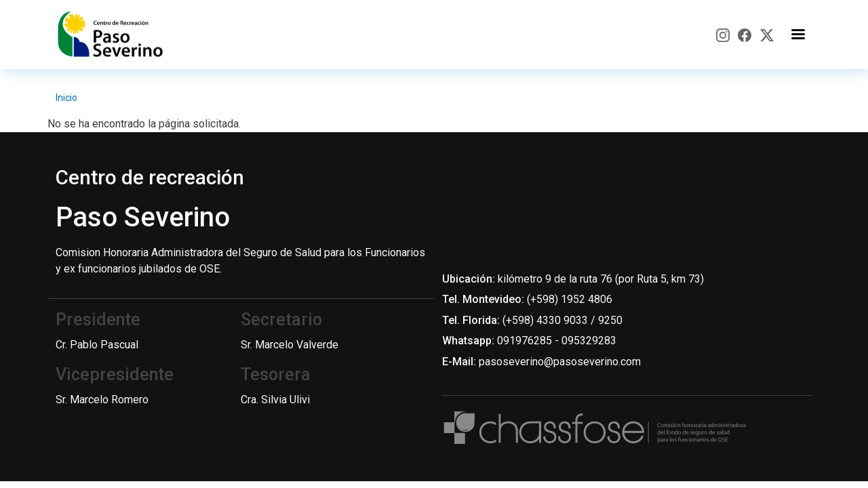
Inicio (66, 98)
